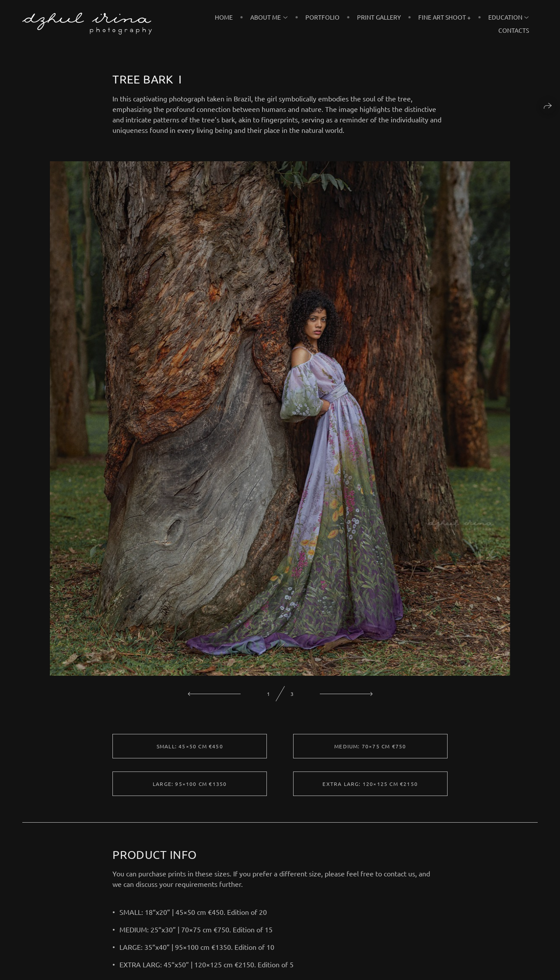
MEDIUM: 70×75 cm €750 (370, 751)
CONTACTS (514, 30)
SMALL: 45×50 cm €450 (190, 751)
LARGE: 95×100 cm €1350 (190, 789)
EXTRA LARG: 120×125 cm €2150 (370, 789)
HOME (224, 17)
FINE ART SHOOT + (444, 17)
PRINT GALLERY (379, 17)
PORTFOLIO (322, 17)
